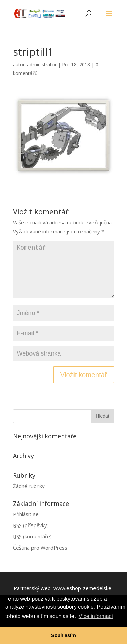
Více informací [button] (96, 616)
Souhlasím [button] (63, 635)
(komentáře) (32, 536)
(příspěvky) (31, 525)
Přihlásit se (26, 514)
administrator (42, 65)
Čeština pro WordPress (40, 548)
